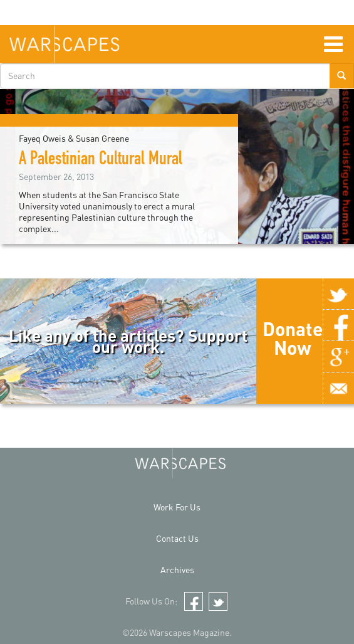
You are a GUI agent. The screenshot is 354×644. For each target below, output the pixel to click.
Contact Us (177, 538)
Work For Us (177, 507)
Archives (177, 570)
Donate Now (293, 338)
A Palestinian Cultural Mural (101, 161)
